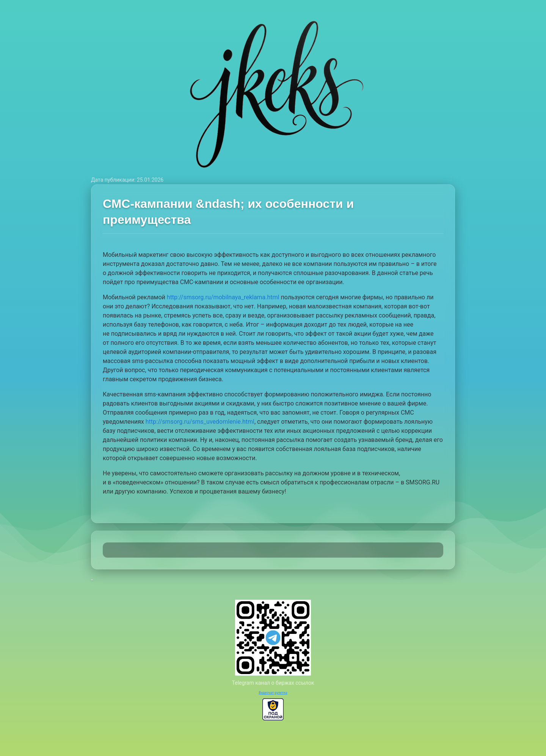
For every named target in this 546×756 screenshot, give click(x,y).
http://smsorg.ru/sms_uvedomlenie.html (200, 422)
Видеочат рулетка (273, 693)
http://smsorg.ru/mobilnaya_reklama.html (223, 297)
